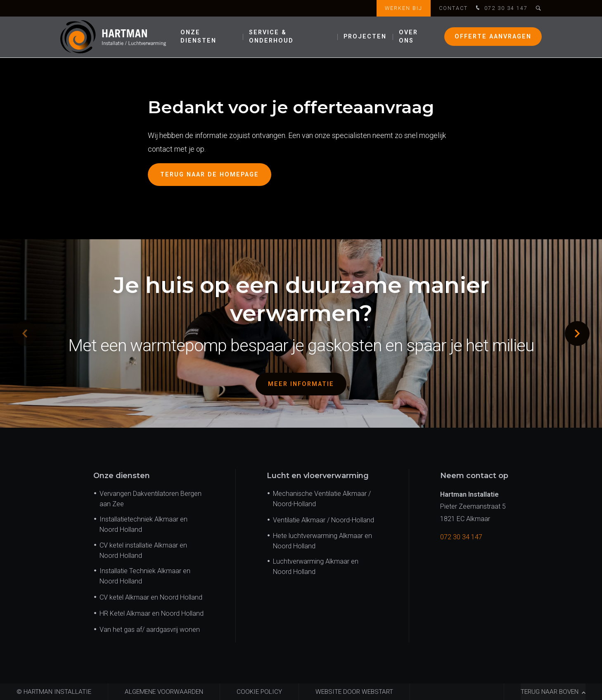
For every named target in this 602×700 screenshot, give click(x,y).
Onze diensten (198, 37)
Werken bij (404, 8)
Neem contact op (474, 476)
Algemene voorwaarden (164, 692)
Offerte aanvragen (493, 37)
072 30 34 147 (501, 8)
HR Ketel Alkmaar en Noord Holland (152, 613)
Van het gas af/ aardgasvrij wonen (150, 630)
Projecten (365, 37)
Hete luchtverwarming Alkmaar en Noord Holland (322, 541)
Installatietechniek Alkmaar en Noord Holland (143, 524)
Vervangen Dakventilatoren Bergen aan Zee (150, 499)
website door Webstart (354, 692)
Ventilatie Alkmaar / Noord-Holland (324, 520)
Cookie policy (259, 692)
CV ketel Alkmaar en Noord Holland (151, 597)
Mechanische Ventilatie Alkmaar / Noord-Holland (322, 499)
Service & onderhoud (271, 37)
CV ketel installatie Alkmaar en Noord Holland (143, 550)
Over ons (408, 37)
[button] (577, 333)
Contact (453, 8)
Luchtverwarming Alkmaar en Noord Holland (316, 567)
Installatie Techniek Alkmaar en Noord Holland (145, 576)
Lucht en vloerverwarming (318, 476)
